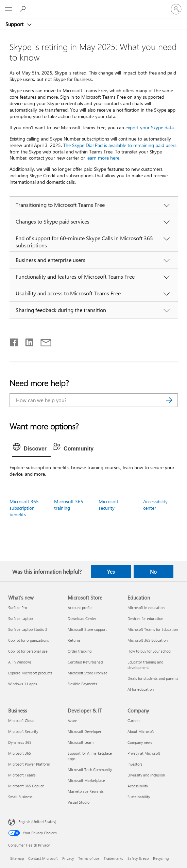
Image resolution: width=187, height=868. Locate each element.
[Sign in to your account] (176, 9)
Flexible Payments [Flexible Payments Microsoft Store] (82, 684)
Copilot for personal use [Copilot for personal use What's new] (28, 651)
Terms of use (89, 858)
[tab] (32, 449)
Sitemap (17, 858)
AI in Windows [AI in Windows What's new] (20, 662)
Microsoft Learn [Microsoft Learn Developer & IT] (81, 742)
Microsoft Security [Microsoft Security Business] (23, 731)
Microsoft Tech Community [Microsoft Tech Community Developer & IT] (90, 769)
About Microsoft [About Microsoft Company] (141, 731)
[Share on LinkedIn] (27, 341)
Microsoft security (108, 505)
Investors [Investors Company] (135, 764)
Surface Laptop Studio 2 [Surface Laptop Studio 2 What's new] (28, 629)
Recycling (161, 858)
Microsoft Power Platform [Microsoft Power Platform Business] (29, 764)
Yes (111, 572)
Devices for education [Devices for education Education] (145, 618)
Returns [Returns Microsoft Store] (74, 640)
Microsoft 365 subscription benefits (24, 508)
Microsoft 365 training (69, 505)
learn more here (103, 158)
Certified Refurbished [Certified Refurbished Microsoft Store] (85, 662)
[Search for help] (24, 9)
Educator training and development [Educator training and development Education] (145, 665)
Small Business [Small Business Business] (20, 797)
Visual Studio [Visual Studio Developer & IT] (79, 802)
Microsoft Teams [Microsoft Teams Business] (22, 775)
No (153, 572)
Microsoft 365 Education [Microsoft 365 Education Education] (148, 640)
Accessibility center (155, 505)
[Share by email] (43, 341)
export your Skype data (150, 127)
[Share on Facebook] (14, 341)
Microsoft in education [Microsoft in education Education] (146, 608)
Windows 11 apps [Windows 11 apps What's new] (23, 684)
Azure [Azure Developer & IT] (72, 720)
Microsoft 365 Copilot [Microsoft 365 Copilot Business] (26, 786)
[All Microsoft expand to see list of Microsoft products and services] (8, 9)
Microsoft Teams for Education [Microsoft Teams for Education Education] (153, 629)
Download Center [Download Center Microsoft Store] (82, 618)
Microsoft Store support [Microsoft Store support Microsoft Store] (87, 629)
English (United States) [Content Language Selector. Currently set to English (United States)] (37, 821)
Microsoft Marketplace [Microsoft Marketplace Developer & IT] (86, 780)
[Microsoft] (93, 5)
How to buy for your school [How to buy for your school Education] (149, 651)
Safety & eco (138, 858)
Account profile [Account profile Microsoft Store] (80, 608)
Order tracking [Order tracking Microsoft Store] (80, 651)
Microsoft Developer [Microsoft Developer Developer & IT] (84, 731)
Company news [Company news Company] (140, 742)
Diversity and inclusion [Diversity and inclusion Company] (146, 775)
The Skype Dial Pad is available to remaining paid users (120, 145)
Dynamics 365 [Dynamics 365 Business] (20, 742)
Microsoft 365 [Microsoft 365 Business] (20, 753)
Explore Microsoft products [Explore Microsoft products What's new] (30, 673)
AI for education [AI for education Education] (141, 689)
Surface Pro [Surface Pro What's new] (18, 608)
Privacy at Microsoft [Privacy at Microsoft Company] (144, 753)
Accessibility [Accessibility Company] (138, 786)
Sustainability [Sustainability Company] (139, 797)
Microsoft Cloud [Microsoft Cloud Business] (21, 720)
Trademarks (113, 858)
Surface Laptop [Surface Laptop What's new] (20, 618)
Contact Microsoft (43, 858)
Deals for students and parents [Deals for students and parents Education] (153, 678)
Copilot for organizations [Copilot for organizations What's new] (29, 640)
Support (15, 24)
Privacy (68, 858)
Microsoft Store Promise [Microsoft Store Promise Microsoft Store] (88, 673)
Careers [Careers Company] (134, 720)
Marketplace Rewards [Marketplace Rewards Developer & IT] (86, 791)
